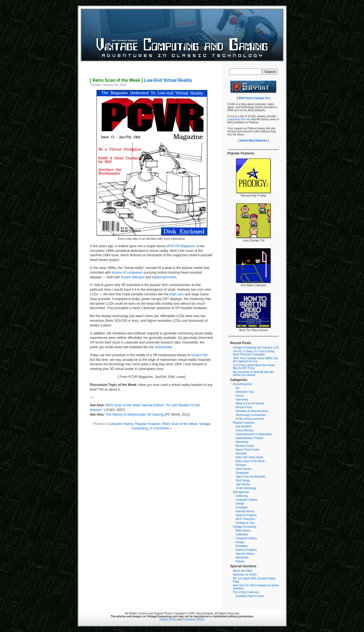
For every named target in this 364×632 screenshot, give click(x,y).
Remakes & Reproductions (252, 411)
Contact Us (261, 98)
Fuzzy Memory (245, 430)
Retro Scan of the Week (180, 424)
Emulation (242, 507)
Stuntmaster (163, 347)
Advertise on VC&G (245, 575)
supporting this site (239, 119)
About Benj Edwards (253, 141)
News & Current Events (250, 403)
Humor (240, 396)
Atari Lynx (176, 294)
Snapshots (242, 473)
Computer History (121, 424)
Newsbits (241, 453)
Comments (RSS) (193, 619)
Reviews (241, 465)
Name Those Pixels (248, 450)
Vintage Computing (245, 527)
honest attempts (133, 277)
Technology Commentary (251, 415)
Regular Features (148, 424)
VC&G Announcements (250, 419)
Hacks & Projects (246, 515)
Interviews (242, 400)
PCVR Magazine (183, 246)
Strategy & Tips (245, 523)
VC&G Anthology (246, 488)
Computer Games (247, 500)
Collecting (242, 496)
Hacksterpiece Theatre (250, 438)
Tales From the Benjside (251, 477)
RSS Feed (245, 98)
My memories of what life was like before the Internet (254, 374)
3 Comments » (161, 428)
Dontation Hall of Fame (250, 596)
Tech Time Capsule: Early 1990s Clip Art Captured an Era (255, 360)
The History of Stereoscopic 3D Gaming (135, 415)
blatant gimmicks (164, 277)
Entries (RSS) (168, 619)
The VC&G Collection (246, 592)
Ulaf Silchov (243, 484)
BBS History (243, 531)
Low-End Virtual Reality (141, 80)
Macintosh (242, 558)
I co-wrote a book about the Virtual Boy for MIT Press (254, 367)
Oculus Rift (199, 355)
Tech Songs (243, 480)
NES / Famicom (245, 519)
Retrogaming (241, 492)
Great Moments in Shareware (254, 434)
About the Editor (243, 571)
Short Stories (244, 469)
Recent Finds (244, 407)
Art (238, 388)
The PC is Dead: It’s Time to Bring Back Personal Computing (254, 353)
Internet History (245, 554)
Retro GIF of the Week (250, 457)
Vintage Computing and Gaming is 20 (256, 348)
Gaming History (245, 511)
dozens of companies (127, 273)
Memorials (242, 442)
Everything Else (243, 384)
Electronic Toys (245, 392)
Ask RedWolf (244, 427)
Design (240, 504)
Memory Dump (245, 446)
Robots (240, 561)
